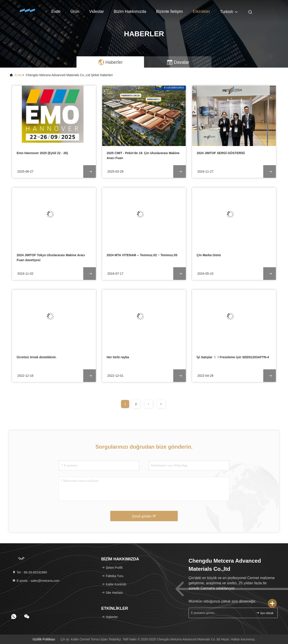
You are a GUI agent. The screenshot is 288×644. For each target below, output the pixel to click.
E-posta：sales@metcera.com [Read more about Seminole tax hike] (36, 581)
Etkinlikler (201, 11)
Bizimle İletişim (170, 11)
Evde (56, 11)
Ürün (75, 11)
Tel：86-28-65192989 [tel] (30, 572)
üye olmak (265, 613)
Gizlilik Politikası (44, 639)
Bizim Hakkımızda (130, 11)
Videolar (97, 11)
